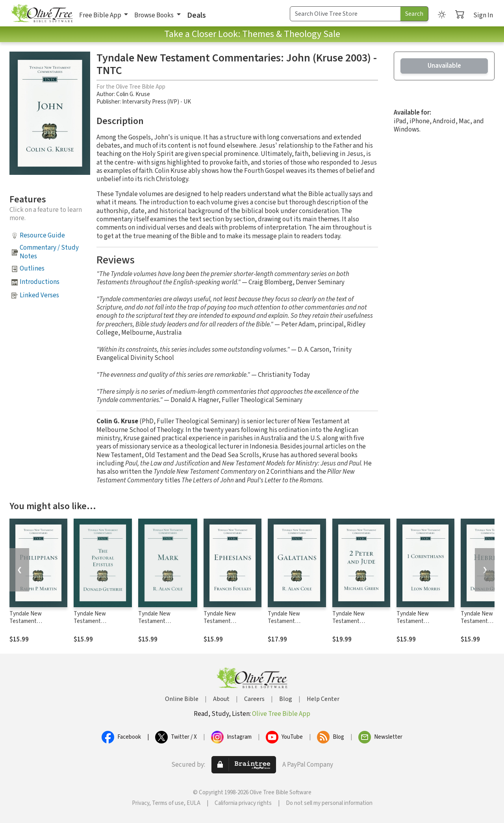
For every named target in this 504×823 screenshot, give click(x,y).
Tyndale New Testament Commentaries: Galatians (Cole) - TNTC (296, 625)
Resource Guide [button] (42, 235)
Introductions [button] (40, 282)
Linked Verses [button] (39, 295)
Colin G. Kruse (133, 94)
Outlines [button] (32, 269)
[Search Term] (345, 14)
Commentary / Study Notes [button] (49, 252)
